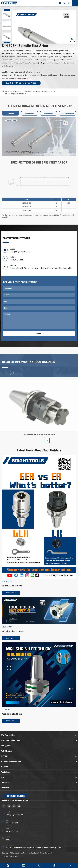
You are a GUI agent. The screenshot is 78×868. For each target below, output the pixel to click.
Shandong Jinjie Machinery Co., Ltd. (24, 853)
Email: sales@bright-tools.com (20, 250)
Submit (39, 334)
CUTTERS (5, 756)
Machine (4, 767)
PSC (3, 777)
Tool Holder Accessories (11, 761)
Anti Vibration (7, 751)
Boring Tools (6, 746)
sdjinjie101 (9, 840)
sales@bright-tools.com (14, 815)
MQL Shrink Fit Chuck (12, 714)
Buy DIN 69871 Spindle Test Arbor (22, 83)
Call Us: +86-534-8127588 (16, 259)
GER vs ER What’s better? (14, 586)
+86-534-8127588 (12, 823)
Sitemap (5, 856)
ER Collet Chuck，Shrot (13, 631)
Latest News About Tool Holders (39, 450)
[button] (7, 10)
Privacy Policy (15, 856)
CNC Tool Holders (8, 735)
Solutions (5, 788)
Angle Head (6, 772)
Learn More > (11, 593)
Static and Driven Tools (11, 740)
